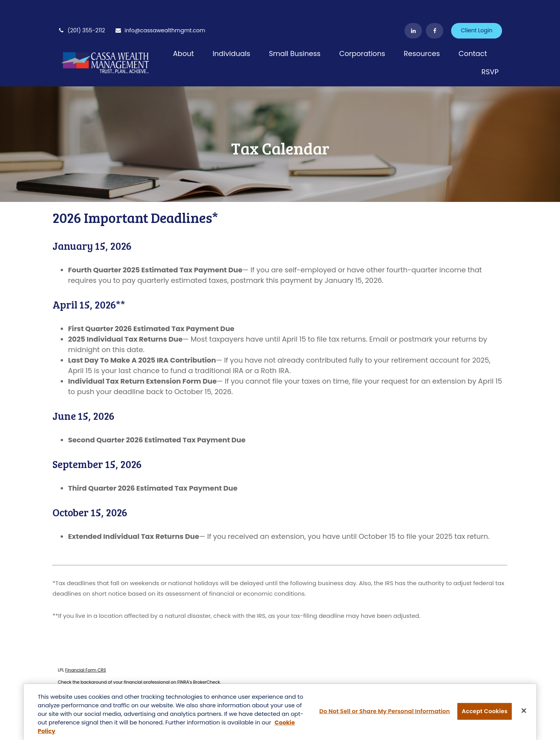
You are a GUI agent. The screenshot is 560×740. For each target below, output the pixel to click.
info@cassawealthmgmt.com (160, 8)
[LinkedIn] (413, 8)
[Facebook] (435, 8)
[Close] (524, 712)
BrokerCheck (207, 659)
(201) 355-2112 (81, 8)
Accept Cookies (485, 712)
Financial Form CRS (86, 647)
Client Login (477, 8)
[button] (184, 31)
